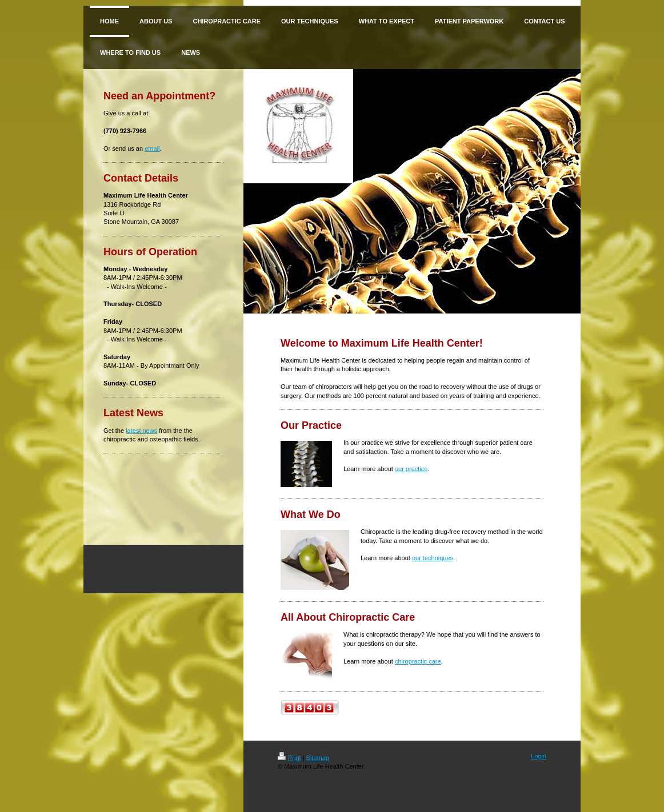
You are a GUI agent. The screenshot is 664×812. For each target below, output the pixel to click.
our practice (411, 469)
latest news (141, 431)
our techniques (433, 558)
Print (289, 758)
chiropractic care (418, 661)
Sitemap (318, 758)
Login (539, 756)
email (152, 148)
